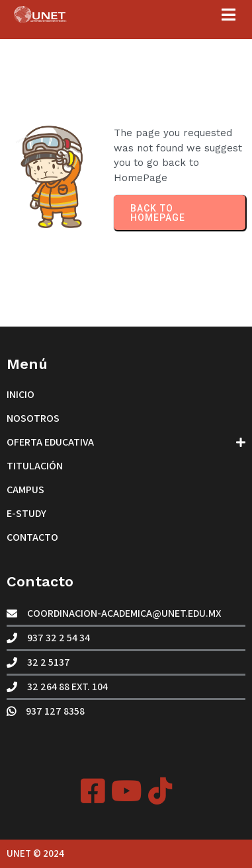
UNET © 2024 (35, 853)
